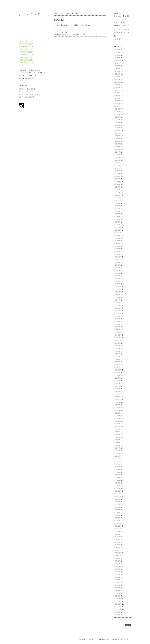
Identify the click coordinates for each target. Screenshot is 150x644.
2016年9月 (117, 295)
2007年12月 (117, 550)
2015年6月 (117, 322)
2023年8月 (117, 98)
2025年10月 (117, 63)
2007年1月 (117, 580)
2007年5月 (117, 569)
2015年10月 (117, 314)
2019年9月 (117, 203)
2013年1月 (117, 392)
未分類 (64, 35)
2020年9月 (117, 171)
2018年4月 (117, 246)
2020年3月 (117, 187)
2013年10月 (117, 370)
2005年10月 (117, 609)
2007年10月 (117, 556)
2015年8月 (117, 316)
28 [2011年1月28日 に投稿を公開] (124, 33)
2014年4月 (117, 354)
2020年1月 (117, 192)
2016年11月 (117, 289)
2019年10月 (117, 201)
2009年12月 (117, 491)
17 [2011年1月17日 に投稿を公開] (115, 29)
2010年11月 (117, 462)
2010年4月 (117, 480)
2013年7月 (117, 378)
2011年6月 (117, 443)
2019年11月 (117, 198)
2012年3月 (117, 418)
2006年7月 (117, 588)
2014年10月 (117, 340)
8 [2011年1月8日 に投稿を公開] (126, 22)
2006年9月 (117, 585)
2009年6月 (117, 507)
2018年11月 (117, 230)
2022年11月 (117, 109)
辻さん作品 (59, 20)
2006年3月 (117, 596)
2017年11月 (117, 257)
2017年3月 (117, 279)
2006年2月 (117, 599)
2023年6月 (117, 101)
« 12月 (116, 39)
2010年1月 (117, 488)
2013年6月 (117, 381)
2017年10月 (117, 260)
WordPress (127, 639)
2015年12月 (117, 308)
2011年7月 (117, 440)
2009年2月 (117, 518)
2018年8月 (117, 235)
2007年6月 (117, 566)
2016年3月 (117, 303)
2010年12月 (117, 459)
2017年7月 (117, 268)
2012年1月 (117, 424)
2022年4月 (117, 122)
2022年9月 (117, 112)
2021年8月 (117, 141)
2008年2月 (117, 548)
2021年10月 (117, 136)
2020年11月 (117, 166)
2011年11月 (117, 429)
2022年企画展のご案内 (26, 44)
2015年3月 (117, 327)
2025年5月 (117, 77)
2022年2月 (117, 125)
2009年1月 (117, 521)
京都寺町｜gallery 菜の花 (27, 89)
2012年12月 (117, 394)
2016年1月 (117, 305)
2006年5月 (117, 593)
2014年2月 (117, 359)
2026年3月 (117, 53)
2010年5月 (117, 478)
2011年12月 (117, 427)
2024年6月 (117, 79)
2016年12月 (117, 287)
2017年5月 (117, 273)
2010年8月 (117, 470)
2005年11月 (117, 607)
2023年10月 (117, 93)
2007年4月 (117, 572)
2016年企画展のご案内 (26, 60)
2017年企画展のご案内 (26, 57)
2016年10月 (117, 292)
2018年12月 (117, 227)
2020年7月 (117, 176)
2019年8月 (117, 206)
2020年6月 (117, 179)
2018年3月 (117, 249)
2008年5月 (117, 540)
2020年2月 (117, 190)
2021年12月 (117, 131)
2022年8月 (117, 114)
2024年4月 (117, 85)
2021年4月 (117, 152)
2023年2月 (117, 104)
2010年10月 (117, 464)
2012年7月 (117, 408)
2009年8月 (117, 502)
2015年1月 (117, 332)
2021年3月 (117, 155)
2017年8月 (117, 265)
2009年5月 (117, 510)
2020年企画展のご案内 (26, 49)
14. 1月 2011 (58, 32)
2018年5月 (117, 244)
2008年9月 (117, 531)
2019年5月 (117, 214)
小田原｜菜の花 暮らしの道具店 (29, 94)
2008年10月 (117, 529)
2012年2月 (117, 421)
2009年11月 (117, 494)
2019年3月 (117, 219)
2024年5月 (117, 82)
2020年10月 (117, 168)
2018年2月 (117, 252)
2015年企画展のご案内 (26, 63)
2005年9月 (117, 612)
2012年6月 (117, 410)
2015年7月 (117, 319)
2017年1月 (117, 284)
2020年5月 (117, 182)
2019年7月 (117, 209)
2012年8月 (117, 405)
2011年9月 (117, 435)
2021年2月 (117, 157)
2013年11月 (117, 367)
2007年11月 (117, 553)
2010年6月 (117, 475)
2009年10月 (117, 496)
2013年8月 (117, 375)
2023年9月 (117, 96)
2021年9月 (117, 139)
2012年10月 (117, 400)
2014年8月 (117, 343)
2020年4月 (117, 184)
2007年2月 (117, 577)
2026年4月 (117, 50)
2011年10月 (117, 432)
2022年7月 (117, 117)
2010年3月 (117, 483)
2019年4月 (117, 217)
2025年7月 (117, 71)
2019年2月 (117, 222)
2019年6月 (117, 211)
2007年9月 (117, 558)
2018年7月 (117, 238)
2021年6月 (117, 147)
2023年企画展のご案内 (26, 41)
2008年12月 (117, 523)
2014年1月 (117, 362)
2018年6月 (117, 241)
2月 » (121, 39)
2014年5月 (117, 351)
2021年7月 (117, 144)
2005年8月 (117, 615)
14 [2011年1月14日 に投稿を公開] (124, 26)
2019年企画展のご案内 (26, 52)
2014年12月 (117, 335)
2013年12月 (117, 365)
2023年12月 (117, 90)
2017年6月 (117, 270)
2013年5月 (117, 383)
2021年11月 (117, 133)
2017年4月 (117, 276)
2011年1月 (117, 456)
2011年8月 (117, 437)
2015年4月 (117, 324)
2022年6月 (117, 120)
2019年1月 (117, 225)
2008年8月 (117, 534)
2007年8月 (117, 561)
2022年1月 (117, 128)
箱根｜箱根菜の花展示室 (26, 97)
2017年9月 (117, 262)
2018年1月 (117, 254)
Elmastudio (107, 639)
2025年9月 (117, 66)
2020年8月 (117, 174)
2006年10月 (117, 583)
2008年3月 (117, 545)
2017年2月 (117, 281)
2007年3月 (117, 575)
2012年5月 (117, 413)
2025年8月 (117, 69)
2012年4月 (117, 416)
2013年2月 (117, 389)
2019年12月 (117, 195)
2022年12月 (117, 106)
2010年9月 (117, 467)
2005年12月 (117, 604)
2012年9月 (117, 402)
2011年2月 (117, 453)
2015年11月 (117, 311)
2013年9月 (117, 373)
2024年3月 (117, 88)
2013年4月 (117, 386)
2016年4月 (117, 300)
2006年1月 (117, 601)
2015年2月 (117, 330)
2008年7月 (117, 537)
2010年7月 (117, 472)
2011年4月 (117, 448)
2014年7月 (117, 346)
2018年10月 (117, 233)
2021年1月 (117, 160)
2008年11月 (117, 526)
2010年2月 (117, 486)
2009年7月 (117, 505)
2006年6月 (117, 591)
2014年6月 (117, 348)
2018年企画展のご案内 (26, 55)
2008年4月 (117, 542)
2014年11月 (117, 338)
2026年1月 (117, 58)
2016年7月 (117, 297)
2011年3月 (117, 451)
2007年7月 (117, 564)
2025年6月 (117, 74)
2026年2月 (117, 55)
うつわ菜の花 (23, 6)
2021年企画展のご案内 (26, 47)
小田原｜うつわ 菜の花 (26, 92)
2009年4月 (117, 513)
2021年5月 (117, 149)
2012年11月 (117, 397)
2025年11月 (117, 61)
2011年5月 (117, 445)
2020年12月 (117, 163)
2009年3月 (117, 515)
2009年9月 (117, 499)
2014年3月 (117, 357)
